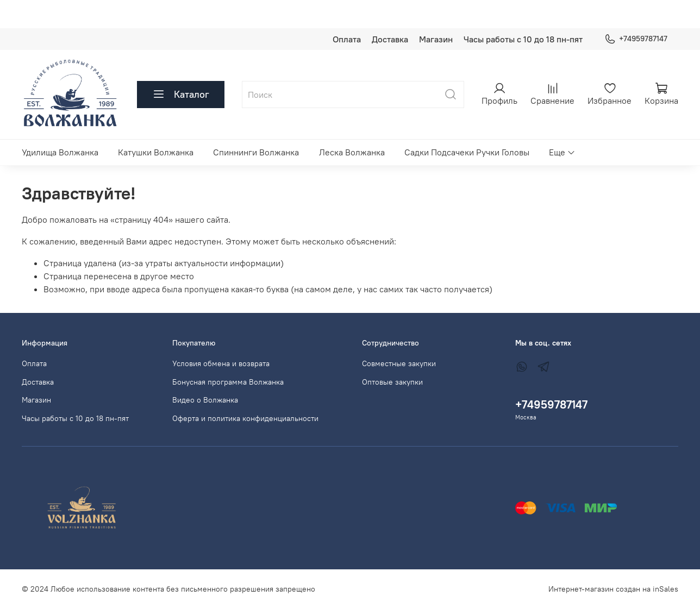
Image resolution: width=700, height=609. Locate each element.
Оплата (347, 39)
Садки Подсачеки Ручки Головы (467, 152)
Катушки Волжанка (156, 152)
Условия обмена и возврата (221, 363)
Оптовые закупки (392, 382)
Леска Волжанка (352, 152)
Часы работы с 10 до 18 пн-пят (523, 39)
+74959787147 (636, 39)
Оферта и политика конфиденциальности (245, 418)
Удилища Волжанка (60, 152)
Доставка (390, 39)
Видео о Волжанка (205, 400)
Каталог (181, 95)
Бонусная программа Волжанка (228, 382)
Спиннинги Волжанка (256, 152)
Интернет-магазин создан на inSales (613, 589)
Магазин (436, 39)
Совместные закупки (399, 363)
